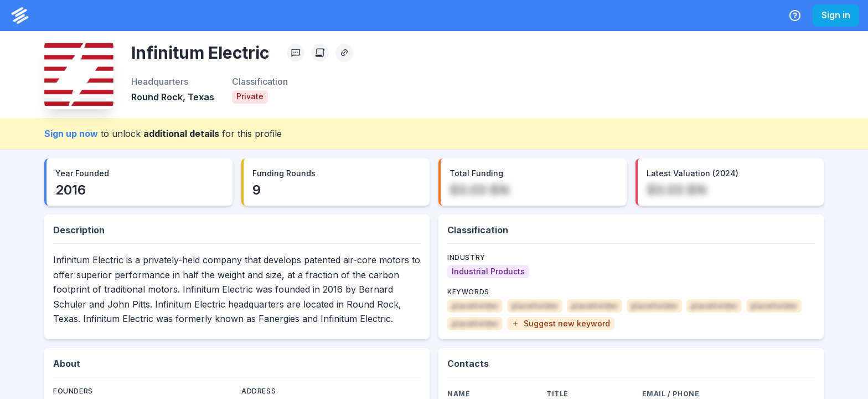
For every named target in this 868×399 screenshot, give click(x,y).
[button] (561, 324)
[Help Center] (795, 16)
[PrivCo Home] (20, 16)
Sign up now (71, 134)
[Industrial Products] (488, 272)
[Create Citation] (320, 53)
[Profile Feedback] (296, 53)
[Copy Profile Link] (344, 53)
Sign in (836, 15)
